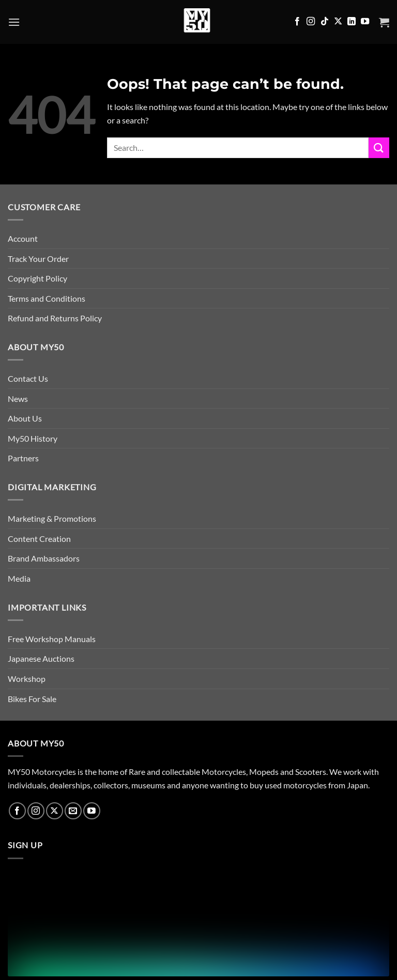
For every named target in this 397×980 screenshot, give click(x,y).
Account (23, 238)
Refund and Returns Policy (55, 318)
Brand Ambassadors (44, 558)
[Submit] (379, 147)
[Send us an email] (73, 811)
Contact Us (28, 378)
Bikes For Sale (32, 699)
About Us (25, 418)
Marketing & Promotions (52, 518)
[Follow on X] (338, 22)
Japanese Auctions (41, 658)
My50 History (33, 438)
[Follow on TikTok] (325, 22)
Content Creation (39, 539)
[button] (14, 22)
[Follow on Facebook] (297, 22)
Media (19, 578)
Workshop (27, 679)
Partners (23, 458)
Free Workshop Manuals (52, 639)
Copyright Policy (37, 278)
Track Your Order (38, 259)
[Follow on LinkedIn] (352, 22)
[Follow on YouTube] (365, 22)
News (18, 399)
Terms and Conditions (47, 298)
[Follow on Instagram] (311, 22)
